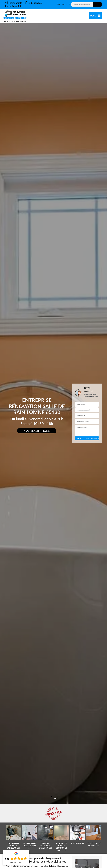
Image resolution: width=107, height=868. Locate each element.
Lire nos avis (16, 863)
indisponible (14, 3)
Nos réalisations (37, 431)
